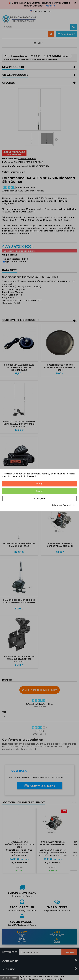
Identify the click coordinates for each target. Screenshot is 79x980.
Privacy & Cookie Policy (64, 505)
